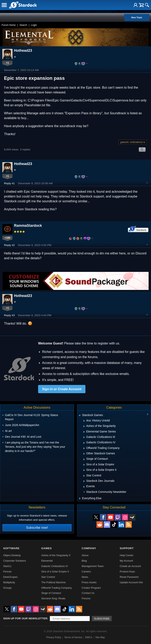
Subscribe (102, 619)
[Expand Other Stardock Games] (84, 454)
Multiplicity (9, 582)
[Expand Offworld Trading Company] (84, 448)
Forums (86, 598)
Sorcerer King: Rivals (53, 598)
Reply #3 (9, 315)
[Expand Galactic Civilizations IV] (84, 443)
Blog (84, 561)
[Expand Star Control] (84, 476)
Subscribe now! (37, 528)
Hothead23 (23, 51)
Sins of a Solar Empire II (55, 572)
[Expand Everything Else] (80, 498)
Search (23, 25)
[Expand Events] (84, 487)
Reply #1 (9, 183)
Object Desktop (12, 555)
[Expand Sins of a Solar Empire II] (84, 470)
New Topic (137, 17)
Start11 (7, 566)
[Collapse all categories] (148, 414)
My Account (126, 561)
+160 (8, 238)
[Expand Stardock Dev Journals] (84, 481)
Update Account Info (131, 582)
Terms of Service (73, 637)
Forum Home (9, 25)
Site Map (100, 637)
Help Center (127, 555)
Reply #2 (9, 245)
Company (89, 548)
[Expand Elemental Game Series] (84, 432)
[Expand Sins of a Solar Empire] (84, 465)
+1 (8, 63)
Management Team (93, 566)
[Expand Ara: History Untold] (84, 421)
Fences (7, 572)
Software (11, 548)
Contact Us (88, 593)
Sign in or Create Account (62, 389)
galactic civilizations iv (133, 142)
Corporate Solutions (15, 561)
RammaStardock (28, 226)
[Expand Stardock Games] (80, 416)
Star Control (48, 577)
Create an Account (130, 566)
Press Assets (89, 582)
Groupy (7, 588)
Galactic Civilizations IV (55, 566)
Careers (86, 572)
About (85, 555)
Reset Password (129, 577)
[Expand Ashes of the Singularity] (84, 426)
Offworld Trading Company (57, 588)
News (85, 577)
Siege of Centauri (51, 593)
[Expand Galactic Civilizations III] (84, 437)
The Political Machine (54, 582)
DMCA (89, 637)
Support (127, 548)
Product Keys (127, 572)
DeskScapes (10, 577)
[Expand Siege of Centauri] (84, 459)
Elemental (47, 561)
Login (34, 25)
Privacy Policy (54, 637)
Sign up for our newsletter (25, 618)
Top (147, 183)
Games (47, 548)
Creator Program (91, 588)
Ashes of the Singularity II (56, 555)
